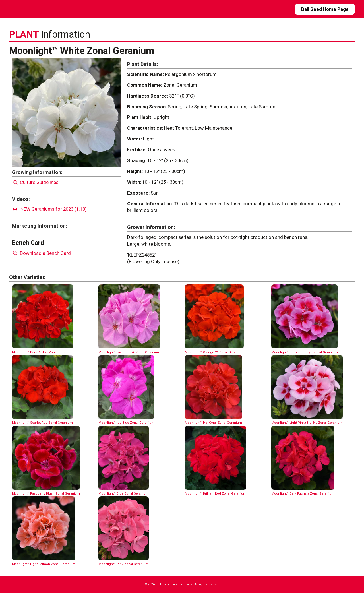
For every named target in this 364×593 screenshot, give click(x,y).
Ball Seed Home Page (325, 9)
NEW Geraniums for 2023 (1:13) (50, 209)
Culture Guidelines (35, 182)
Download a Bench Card (41, 253)
